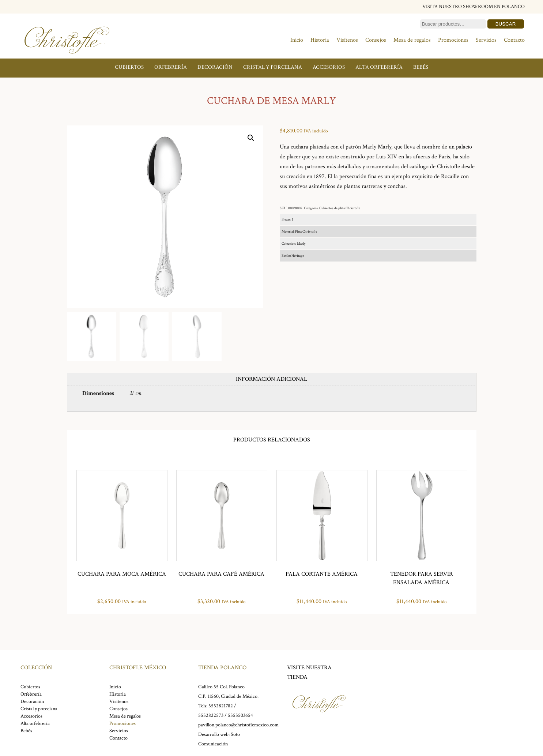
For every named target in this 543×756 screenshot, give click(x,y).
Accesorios (329, 67)
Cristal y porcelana (273, 67)
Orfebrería (171, 67)
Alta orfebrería (379, 67)
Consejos (376, 40)
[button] (251, 138)
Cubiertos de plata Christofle (340, 208)
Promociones (453, 40)
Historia (320, 40)
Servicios (486, 40)
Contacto (514, 40)
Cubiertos (129, 67)
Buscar (506, 24)
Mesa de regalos (412, 40)
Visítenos (347, 40)
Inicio (297, 40)
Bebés (421, 67)
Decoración (215, 67)
